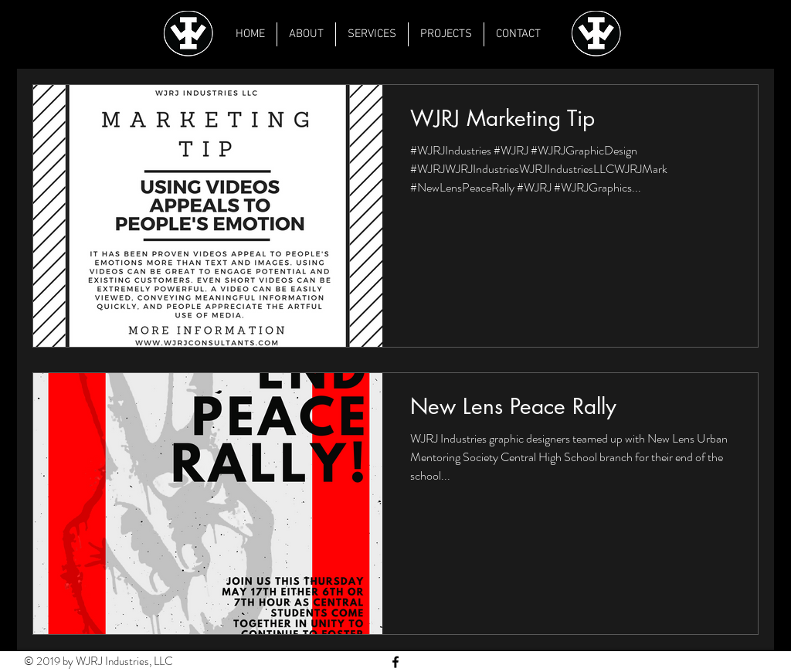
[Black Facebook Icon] (395, 662)
